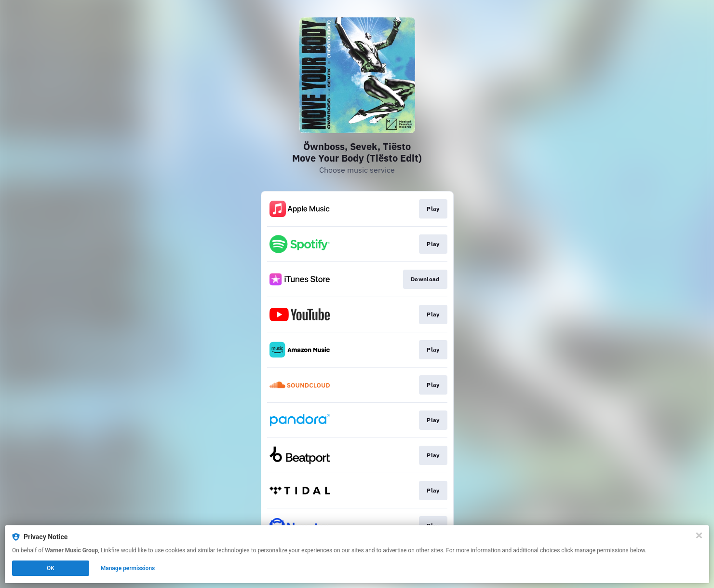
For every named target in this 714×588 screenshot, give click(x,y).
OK (51, 568)
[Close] (699, 535)
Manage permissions (128, 568)
